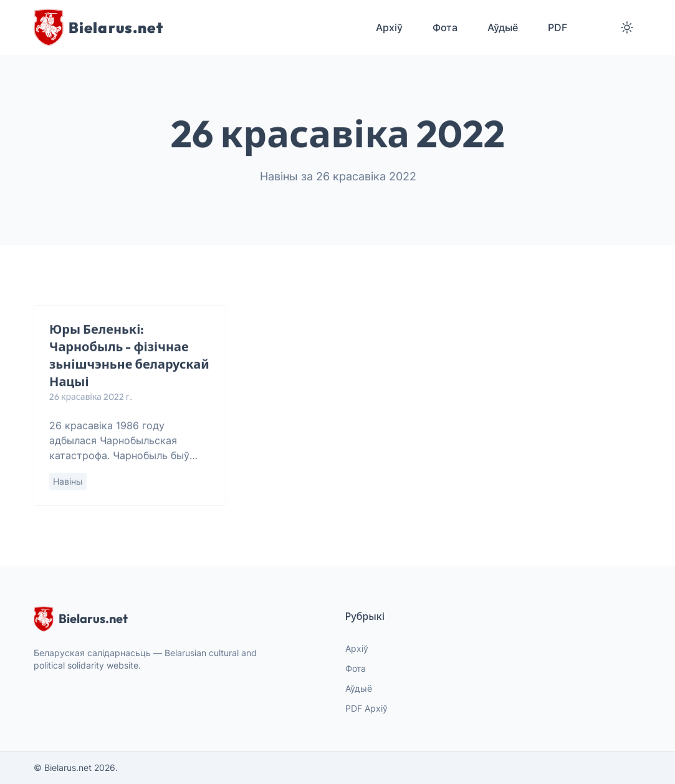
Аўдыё (359, 688)
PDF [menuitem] (558, 27)
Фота (356, 668)
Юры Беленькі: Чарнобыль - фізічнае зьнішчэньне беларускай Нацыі (129, 356)
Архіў (357, 648)
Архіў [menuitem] (389, 27)
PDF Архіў (366, 708)
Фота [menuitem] (445, 27)
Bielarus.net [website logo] (81, 619)
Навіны (68, 482)
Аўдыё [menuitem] (503, 27)
